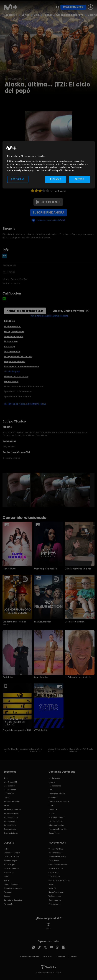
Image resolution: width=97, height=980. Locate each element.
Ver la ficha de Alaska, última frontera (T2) (25, 404)
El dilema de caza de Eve (16, 376)
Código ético (54, 872)
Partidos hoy (9, 904)
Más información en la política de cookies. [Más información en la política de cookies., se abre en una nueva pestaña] (56, 170)
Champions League (12, 853)
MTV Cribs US (40, 730)
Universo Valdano (11, 869)
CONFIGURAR (18, 179)
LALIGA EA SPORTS (11, 857)
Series (25, 15)
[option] (19, 490)
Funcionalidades (55, 853)
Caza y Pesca (54, 833)
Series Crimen (10, 825)
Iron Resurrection (42, 622)
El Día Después (10, 865)
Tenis (6, 876)
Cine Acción (9, 794)
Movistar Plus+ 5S (56, 869)
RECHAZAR (56, 179)
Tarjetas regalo (55, 896)
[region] (49, 165)
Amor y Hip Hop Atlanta (45, 569)
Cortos (7, 798)
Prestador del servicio (30, 957)
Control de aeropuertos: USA (17, 730)
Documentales (10, 829)
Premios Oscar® (56, 821)
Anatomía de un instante (59, 802)
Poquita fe (53, 809)
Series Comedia (10, 821)
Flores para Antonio (57, 794)
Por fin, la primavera (14, 331)
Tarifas (51, 884)
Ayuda (49, 926)
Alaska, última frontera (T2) (25, 311)
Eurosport (8, 892)
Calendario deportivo (70, 15)
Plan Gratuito (54, 876)
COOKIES (73, 957)
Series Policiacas (11, 817)
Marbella (52, 813)
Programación (55, 904)
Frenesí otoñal (11, 381)
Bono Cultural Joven (57, 857)
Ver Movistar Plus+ (56, 849)
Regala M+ (10, 15)
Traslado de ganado (14, 336)
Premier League (11, 861)
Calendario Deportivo (13, 900)
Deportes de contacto (13, 888)
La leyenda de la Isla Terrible (18, 356)
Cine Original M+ (11, 782)
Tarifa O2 (52, 888)
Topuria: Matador (11, 884)
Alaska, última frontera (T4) (71, 311)
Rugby (6, 880)
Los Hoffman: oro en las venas (14, 623)
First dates (8, 677)
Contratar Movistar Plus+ (59, 880)
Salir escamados (12, 351)
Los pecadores (55, 786)
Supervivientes (41, 677)
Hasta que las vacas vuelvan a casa (21, 366)
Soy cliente (48, 202)
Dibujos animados (56, 825)
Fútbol (48, 15)
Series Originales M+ (12, 809)
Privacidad (61, 957)
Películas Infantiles (12, 802)
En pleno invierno (13, 326)
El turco (52, 805)
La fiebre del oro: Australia (78, 677)
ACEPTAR (79, 179)
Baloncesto (8, 872)
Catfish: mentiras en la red (78, 569)
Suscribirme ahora (73, 7)
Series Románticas (11, 813)
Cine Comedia (10, 790)
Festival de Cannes (56, 817)
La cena (52, 782)
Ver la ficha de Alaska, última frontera (49, 316)
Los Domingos (54, 778)
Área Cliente (54, 861)
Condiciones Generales (58, 865)
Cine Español (9, 786)
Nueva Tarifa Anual (56, 892)
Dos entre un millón (75, 622)
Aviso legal (48, 957)
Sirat (50, 790)
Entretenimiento (11, 833)
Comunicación (55, 900)
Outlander (53, 798)
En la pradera (11, 341)
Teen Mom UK (9, 569)
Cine (36, 15)
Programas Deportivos (58, 829)
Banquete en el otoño (15, 361)
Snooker (7, 896)
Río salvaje (9, 346)
